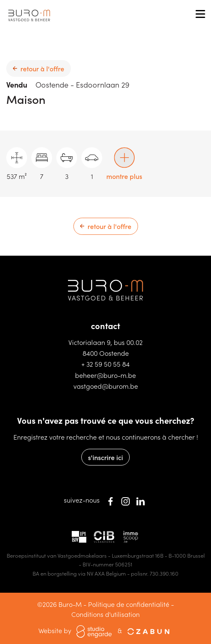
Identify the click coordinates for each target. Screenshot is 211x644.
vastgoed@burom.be (106, 386)
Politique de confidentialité (129, 604)
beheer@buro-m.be (105, 375)
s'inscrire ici (105, 457)
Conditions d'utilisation (105, 614)
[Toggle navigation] (200, 15)
